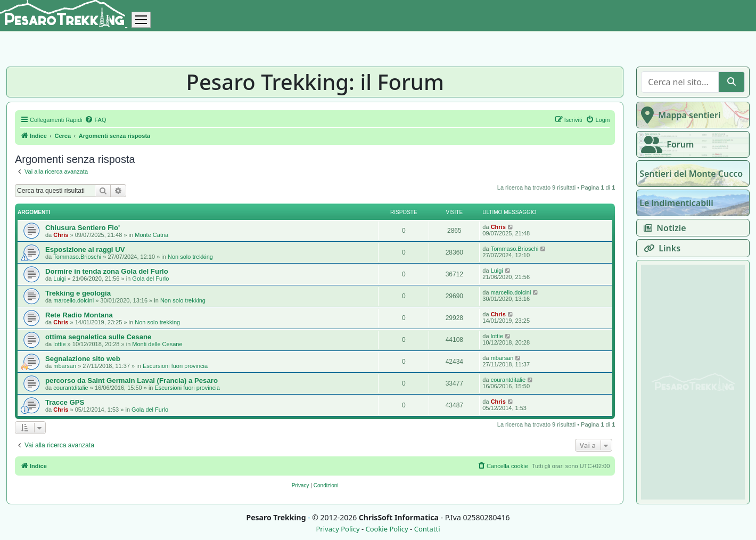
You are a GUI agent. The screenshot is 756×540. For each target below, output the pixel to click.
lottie (59, 344)
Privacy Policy (338, 529)
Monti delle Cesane (157, 344)
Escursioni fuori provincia (175, 366)
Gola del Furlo (150, 279)
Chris (61, 235)
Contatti (427, 529)
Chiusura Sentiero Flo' (83, 228)
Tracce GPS (65, 402)
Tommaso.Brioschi (77, 257)
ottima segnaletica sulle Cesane (98, 337)
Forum (665, 144)
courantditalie (71, 388)
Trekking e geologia (78, 293)
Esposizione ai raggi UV (85, 249)
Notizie (663, 228)
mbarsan (65, 366)
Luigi (59, 279)
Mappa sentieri (679, 115)
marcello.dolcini (73, 300)
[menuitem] (95, 120)
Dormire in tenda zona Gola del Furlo (107, 271)
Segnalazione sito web (83, 359)
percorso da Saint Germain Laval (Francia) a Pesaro (132, 381)
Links (660, 248)
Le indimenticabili (676, 203)
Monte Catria (151, 235)
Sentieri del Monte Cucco (691, 174)
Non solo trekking (190, 257)
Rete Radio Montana (79, 315)
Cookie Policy (387, 529)
